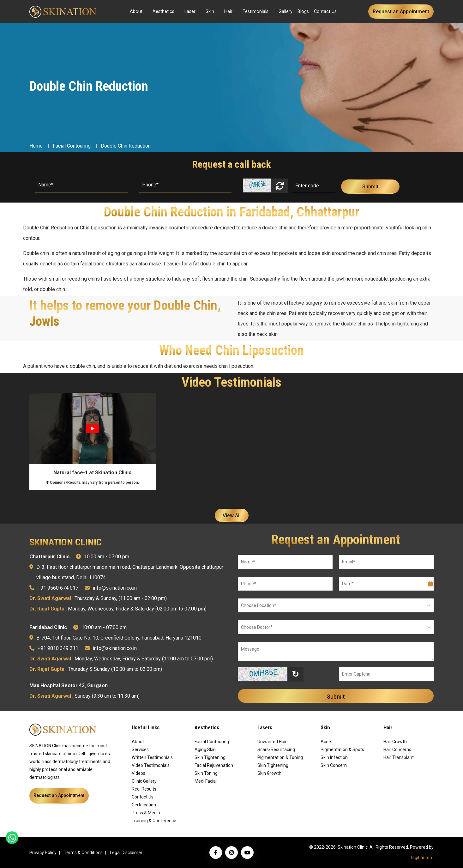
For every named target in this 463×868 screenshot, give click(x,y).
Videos (138, 774)
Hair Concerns (397, 750)
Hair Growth (395, 742)
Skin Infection (334, 758)
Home (36, 146)
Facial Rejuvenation (214, 766)
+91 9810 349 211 (58, 649)
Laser (190, 12)
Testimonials (256, 12)
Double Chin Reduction (126, 146)
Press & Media (146, 813)
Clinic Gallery (144, 781)
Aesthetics (163, 12)
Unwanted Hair (272, 742)
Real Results (144, 789)
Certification (144, 805)
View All (232, 516)
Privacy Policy (43, 853)
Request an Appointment (401, 12)
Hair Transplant (399, 758)
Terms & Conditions (83, 853)
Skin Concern (334, 766)
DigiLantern (422, 858)
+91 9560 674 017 (58, 588)
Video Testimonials (151, 766)
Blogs (303, 12)
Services (140, 750)
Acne (326, 742)
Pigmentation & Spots (342, 750)
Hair (228, 12)
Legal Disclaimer (126, 853)
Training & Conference (154, 821)
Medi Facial (206, 781)
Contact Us (325, 12)
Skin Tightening (210, 758)
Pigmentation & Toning (280, 758)
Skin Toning (206, 774)
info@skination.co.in (115, 588)
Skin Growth (269, 774)
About (136, 12)
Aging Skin (205, 750)
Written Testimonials (152, 758)
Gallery (286, 12)
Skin (210, 12)
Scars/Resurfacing (276, 750)
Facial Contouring (72, 146)
